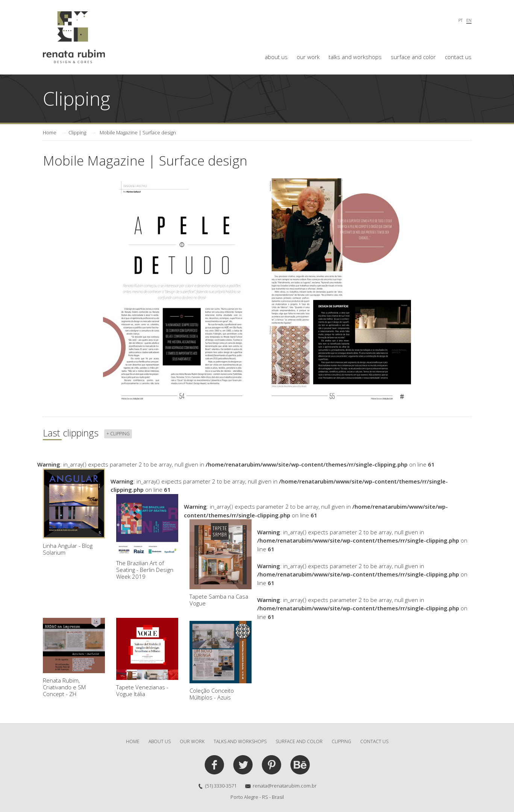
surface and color (413, 57)
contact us (458, 57)
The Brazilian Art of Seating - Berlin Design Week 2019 (147, 537)
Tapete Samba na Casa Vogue (221, 563)
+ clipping (118, 434)
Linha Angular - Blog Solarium (74, 512)
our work (308, 57)
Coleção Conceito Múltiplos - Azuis (221, 661)
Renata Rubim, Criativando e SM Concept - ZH (74, 658)
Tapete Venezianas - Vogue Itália (147, 658)
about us (276, 57)
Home (50, 132)
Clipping (77, 132)
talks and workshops (355, 57)
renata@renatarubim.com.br (285, 786)
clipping (341, 741)
